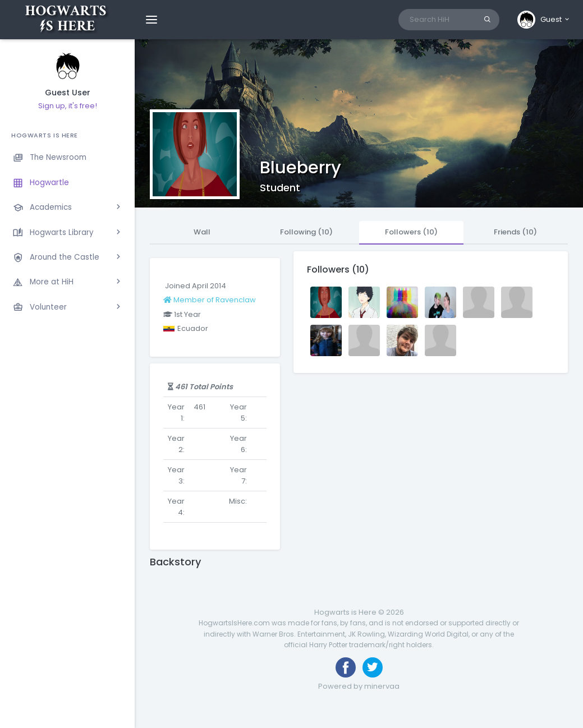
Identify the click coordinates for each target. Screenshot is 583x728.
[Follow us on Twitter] (373, 667)
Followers (411, 232)
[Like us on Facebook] (346, 667)
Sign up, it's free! (68, 106)
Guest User (68, 93)
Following (306, 232)
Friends (515, 232)
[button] (544, 20)
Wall (202, 232)
